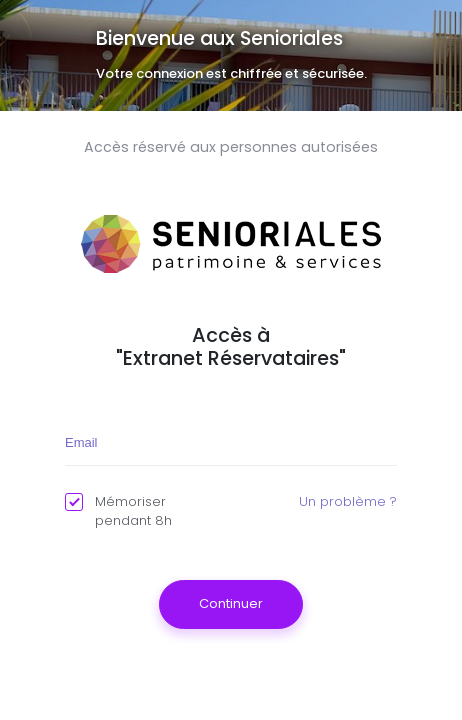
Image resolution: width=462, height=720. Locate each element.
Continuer (231, 603)
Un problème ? (348, 501)
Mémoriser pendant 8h (118, 511)
